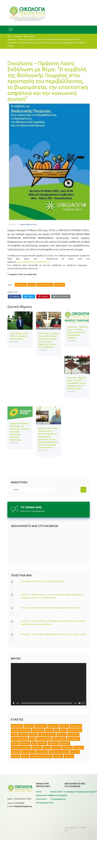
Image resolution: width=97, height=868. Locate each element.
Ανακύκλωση (41, 726)
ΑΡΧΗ (10, 36)
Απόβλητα (64, 726)
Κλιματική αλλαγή (44, 739)
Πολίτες (47, 748)
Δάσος (63, 730)
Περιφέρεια (65, 743)
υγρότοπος (69, 756)
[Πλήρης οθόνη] (83, 703)
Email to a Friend (61, 296)
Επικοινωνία (41, 799)
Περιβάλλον (60, 285)
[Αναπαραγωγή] (14, 703)
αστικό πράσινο (28, 752)
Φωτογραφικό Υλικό (45, 803)
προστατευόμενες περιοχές (41, 756)
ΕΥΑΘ (14, 735)
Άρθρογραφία (17, 726)
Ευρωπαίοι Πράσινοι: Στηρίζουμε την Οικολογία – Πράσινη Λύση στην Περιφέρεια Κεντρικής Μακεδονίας (20, 432)
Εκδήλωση (23, 735)
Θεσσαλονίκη (73, 735)
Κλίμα (32, 739)
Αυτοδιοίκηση (38, 730)
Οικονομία (42, 743)
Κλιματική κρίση (59, 739)
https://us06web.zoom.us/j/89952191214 (34, 262)
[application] (49, 684)
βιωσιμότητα (21, 285)
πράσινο (25, 756)
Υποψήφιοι (79, 748)
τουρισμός (58, 756)
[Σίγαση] (80, 703)
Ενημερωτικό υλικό (44, 795)
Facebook (15, 296)
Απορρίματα (53, 726)
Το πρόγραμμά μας (58, 799)
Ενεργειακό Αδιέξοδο (47, 735)
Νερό (34, 743)
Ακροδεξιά (29, 726)
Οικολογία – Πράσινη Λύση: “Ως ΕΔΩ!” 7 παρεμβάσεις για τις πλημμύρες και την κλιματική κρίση (77, 383)
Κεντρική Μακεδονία (45, 285)
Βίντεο (39, 792)
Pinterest (43, 296)
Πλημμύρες (37, 748)
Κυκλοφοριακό (73, 739)
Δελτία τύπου (29, 36)
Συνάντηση (56, 748)
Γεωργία (31, 285)
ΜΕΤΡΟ (15, 743)
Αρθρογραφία (76, 726)
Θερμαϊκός (62, 735)
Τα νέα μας (18, 36)
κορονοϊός (75, 752)
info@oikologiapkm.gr (23, 795)
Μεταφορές (25, 743)
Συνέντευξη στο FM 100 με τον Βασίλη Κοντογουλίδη (19, 336)
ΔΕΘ (56, 730)
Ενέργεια (33, 735)
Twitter (29, 296)
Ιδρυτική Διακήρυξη (59, 795)
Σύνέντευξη (67, 748)
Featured (23, 225)
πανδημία (15, 756)
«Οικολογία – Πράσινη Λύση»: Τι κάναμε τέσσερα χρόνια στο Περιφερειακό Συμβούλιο (77, 332)
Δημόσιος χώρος (75, 730)
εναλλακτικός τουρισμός (59, 752)
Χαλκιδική (16, 752)
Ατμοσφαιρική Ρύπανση (21, 730)
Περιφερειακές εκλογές (21, 748)
